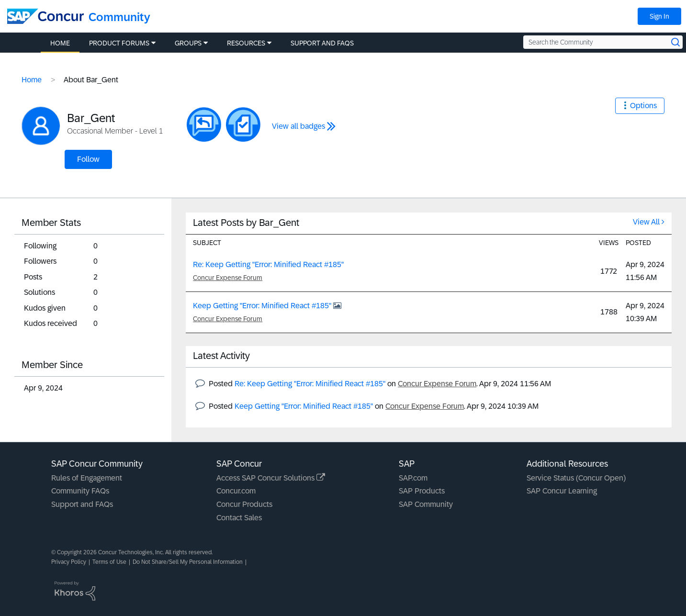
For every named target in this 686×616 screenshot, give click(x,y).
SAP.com (413, 478)
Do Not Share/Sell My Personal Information (188, 562)
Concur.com (236, 491)
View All (646, 222)
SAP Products (422, 491)
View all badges (298, 126)
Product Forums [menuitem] (119, 43)
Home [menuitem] (60, 43)
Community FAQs (80, 491)
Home (32, 80)
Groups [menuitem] (188, 43)
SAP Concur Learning (562, 491)
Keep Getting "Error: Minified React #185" (263, 306)
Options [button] (643, 106)
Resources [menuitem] (246, 43)
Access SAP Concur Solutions (271, 478)
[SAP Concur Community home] (45, 16)
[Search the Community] (603, 42)
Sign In (659, 16)
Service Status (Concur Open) (576, 478)
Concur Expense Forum (228, 278)
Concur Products (244, 504)
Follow (88, 159)
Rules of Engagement (87, 478)
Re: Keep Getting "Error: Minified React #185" (268, 264)
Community (119, 17)
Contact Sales (239, 518)
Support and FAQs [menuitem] (322, 43)
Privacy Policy (69, 562)
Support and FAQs (82, 504)
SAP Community (426, 504)
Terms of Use (109, 562)
